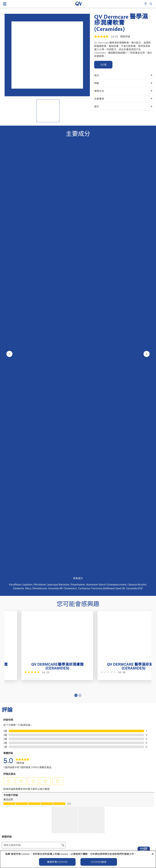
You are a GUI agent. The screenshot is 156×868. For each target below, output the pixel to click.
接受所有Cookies (57, 862)
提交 (78, 689)
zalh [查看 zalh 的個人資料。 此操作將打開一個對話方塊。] (6, 558)
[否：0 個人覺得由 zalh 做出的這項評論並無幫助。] (29, 629)
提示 (123, 107)
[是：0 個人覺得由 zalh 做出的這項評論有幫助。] (21, 629)
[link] (22, 432)
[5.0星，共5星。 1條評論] (22, 360)
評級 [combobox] (11, 526)
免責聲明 (146, 804)
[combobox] (139, 537)
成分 (123, 75)
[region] (78, 859)
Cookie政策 (124, 804)
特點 (123, 83)
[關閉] (153, 854)
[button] (9, 452)
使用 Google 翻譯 (13, 588)
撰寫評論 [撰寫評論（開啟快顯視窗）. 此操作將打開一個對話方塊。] (125, 37)
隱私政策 (102, 804)
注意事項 (123, 99)
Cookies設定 (99, 862)
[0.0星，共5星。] (95, 360)
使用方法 (123, 91)
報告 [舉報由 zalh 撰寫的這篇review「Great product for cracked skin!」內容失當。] (42, 629)
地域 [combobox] (30, 526)
